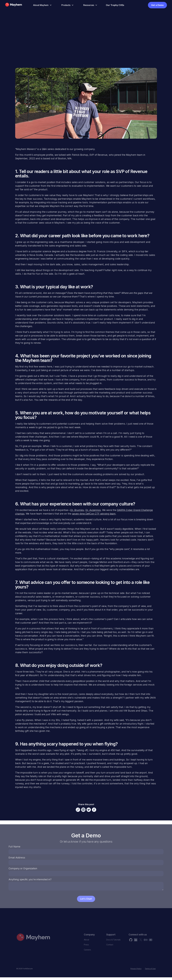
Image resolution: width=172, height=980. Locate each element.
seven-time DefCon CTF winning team (94, 514)
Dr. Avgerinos (93, 510)
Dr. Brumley (77, 510)
